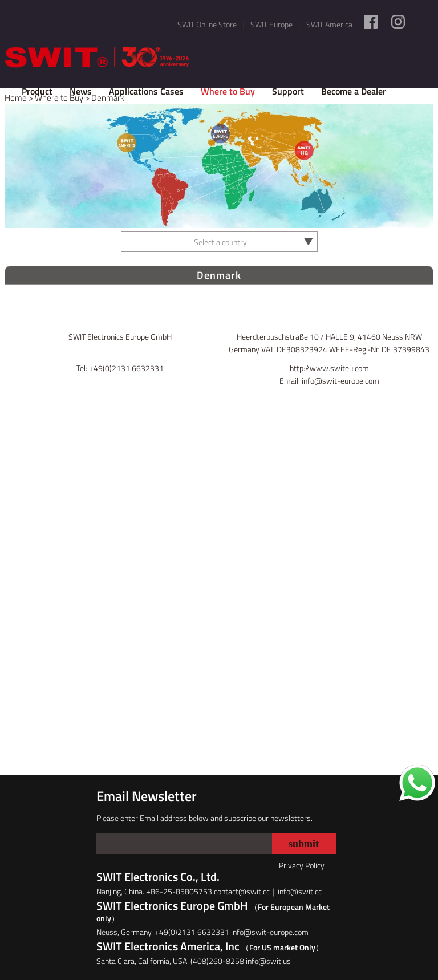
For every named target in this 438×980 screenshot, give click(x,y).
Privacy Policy (302, 865)
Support (288, 91)
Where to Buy (228, 91)
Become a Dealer (354, 91)
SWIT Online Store (207, 24)
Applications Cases (146, 91)
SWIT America (329, 24)
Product (37, 91)
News (81, 91)
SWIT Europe (271, 24)
